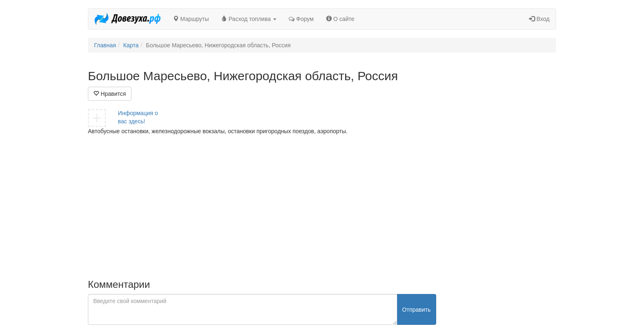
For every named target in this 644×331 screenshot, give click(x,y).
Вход (539, 19)
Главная (105, 45)
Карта (131, 45)
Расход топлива (249, 19)
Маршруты (191, 19)
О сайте (340, 19)
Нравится (110, 94)
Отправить (416, 310)
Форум (301, 19)
